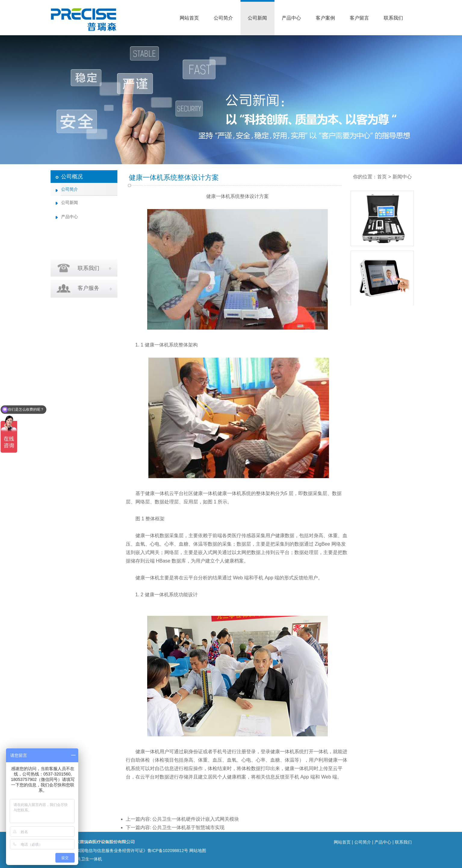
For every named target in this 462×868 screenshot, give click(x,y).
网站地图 (198, 851)
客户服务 (88, 288)
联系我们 (393, 18)
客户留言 (359, 18)
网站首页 (189, 18)
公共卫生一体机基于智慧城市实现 (188, 827)
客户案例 (325, 18)
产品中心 (291, 18)
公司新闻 (257, 18)
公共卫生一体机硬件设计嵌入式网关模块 (196, 819)
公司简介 (223, 18)
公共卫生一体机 (87, 859)
